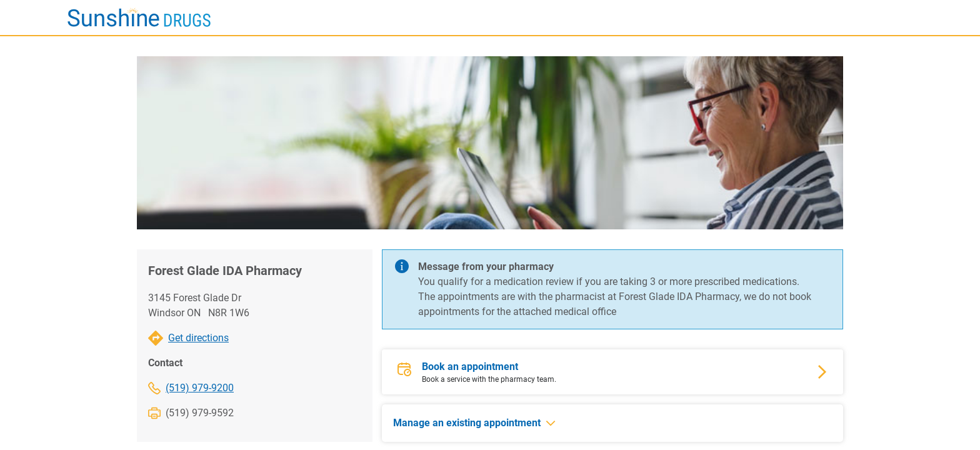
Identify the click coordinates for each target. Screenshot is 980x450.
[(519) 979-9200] (222, 388)
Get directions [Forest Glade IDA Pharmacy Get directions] (198, 338)
